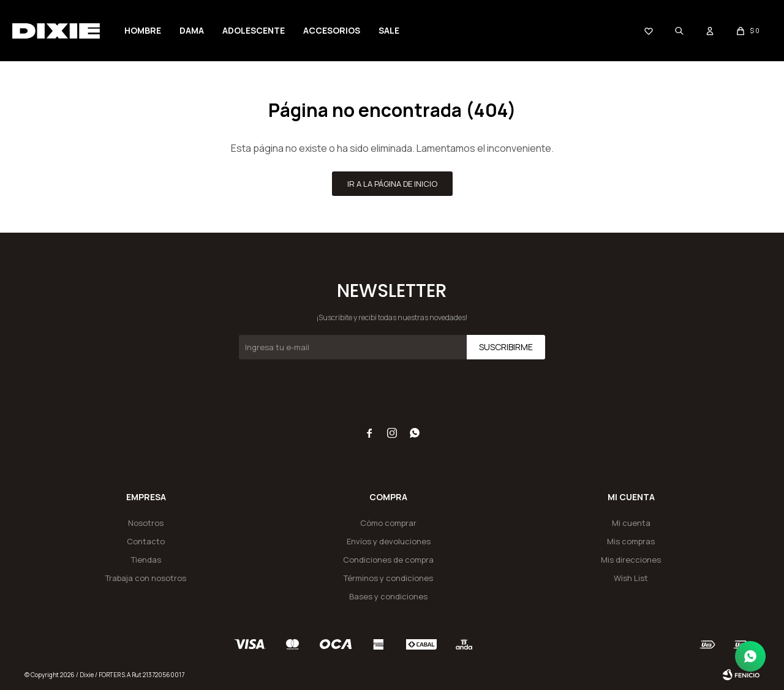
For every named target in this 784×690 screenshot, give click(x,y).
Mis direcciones (631, 560)
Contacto (146, 541)
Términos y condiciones (388, 578)
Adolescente (254, 30)
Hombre (143, 30)
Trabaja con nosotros (146, 578)
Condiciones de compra (388, 560)
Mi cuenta (631, 523)
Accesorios (332, 30)
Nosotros (146, 523)
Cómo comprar (388, 523)
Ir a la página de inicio (392, 184)
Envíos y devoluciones (389, 541)
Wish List (631, 578)
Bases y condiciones (388, 596)
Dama (192, 30)
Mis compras (631, 541)
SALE (389, 30)
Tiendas (146, 560)
